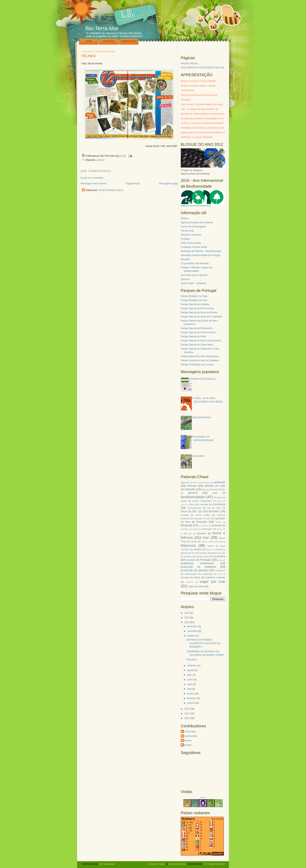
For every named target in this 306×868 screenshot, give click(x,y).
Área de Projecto (210, 489)
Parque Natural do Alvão (193, 336)
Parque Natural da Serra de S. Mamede (201, 317)
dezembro (192, 626)
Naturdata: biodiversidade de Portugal (200, 255)
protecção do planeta (194, 570)
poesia (221, 556)
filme (188, 522)
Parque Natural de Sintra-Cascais (198, 332)
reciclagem (220, 570)
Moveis (203, 797)
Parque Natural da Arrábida (195, 304)
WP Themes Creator (214, 864)
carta (183, 505)
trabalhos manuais (215, 577)
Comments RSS (129, 41)
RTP (220, 574)
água (183, 482)
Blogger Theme (156, 864)
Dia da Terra (214, 508)
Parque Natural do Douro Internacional (201, 341)
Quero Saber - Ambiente (193, 283)
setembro (192, 666)
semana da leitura (191, 577)
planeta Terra (190, 553)
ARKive (185, 218)
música (194, 541)
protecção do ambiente (198, 567)
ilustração (217, 525)
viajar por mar (212, 581)
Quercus (185, 279)
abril (189, 689)
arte (223, 489)
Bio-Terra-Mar (102, 28)
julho (190, 675)
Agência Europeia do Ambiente (197, 223)
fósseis (219, 522)
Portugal (205, 560)
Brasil (219, 501)
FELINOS (89, 56)
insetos (195, 529)
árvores (193, 493)
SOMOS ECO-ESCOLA (203, 379)
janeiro (191, 703)
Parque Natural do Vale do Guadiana (200, 360)
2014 (187, 618)
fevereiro (192, 698)
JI (181, 533)
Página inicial (133, 184)
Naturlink (185, 259)
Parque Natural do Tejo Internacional (200, 356)
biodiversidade (193, 497)
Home (89, 41)
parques (198, 549)
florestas (202, 522)
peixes (209, 550)
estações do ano (202, 518)
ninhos (211, 546)
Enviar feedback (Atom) (111, 190)
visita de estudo (196, 586)
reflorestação (191, 574)
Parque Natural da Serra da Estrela (199, 313)
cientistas (204, 504)
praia (220, 560)
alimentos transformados (200, 483)
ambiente (219, 482)
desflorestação (194, 508)
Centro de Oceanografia (193, 227)
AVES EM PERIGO (201, 418)
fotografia (187, 525)
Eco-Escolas (211, 511)
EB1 (195, 511)
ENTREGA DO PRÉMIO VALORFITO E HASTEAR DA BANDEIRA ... (203, 643)
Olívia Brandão (189, 736)
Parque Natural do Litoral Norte (197, 345)
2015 (187, 613)
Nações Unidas (207, 542)
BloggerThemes (177, 864)
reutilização (207, 574)
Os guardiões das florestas (195, 263)
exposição (220, 518)
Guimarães (204, 526)
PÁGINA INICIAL (189, 64)
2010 (187, 718)
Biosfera (218, 497)
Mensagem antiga (169, 184)
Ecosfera (185, 239)
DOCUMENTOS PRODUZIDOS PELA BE (202, 68)
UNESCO (190, 582)
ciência (192, 504)
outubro (191, 636)
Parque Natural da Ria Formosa (197, 308)
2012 (187, 709)
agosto (191, 670)
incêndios (185, 529)
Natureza (188, 545)
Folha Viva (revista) (191, 243)
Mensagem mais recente (93, 184)
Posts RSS (109, 41)
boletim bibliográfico (202, 501)
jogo (190, 534)
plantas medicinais (204, 556)
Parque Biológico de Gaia (194, 296)
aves (215, 493)
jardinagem (207, 529)
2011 (187, 713)
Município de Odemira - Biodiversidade (201, 251)
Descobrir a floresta (191, 235)
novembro (192, 631)
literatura (202, 533)
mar (206, 537)
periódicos (220, 549)
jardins (219, 529)
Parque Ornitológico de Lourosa (197, 365)
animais (101, 160)
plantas (203, 553)
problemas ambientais (197, 563)
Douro (184, 511)
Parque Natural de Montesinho (197, 328)
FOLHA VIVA (198, 456)
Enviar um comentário (92, 178)
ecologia (185, 515)
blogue (184, 501)
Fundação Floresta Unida (194, 247)
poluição (191, 560)
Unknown (187, 741)
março (190, 694)
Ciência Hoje (187, 231)
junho (190, 680)
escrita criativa (203, 515)
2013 (187, 622)
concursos (219, 504)
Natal (220, 542)
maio (190, 684)
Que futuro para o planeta (194, 275)
